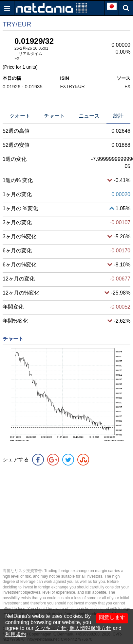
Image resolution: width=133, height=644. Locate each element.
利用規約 (16, 634)
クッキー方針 (51, 628)
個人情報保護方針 (90, 628)
